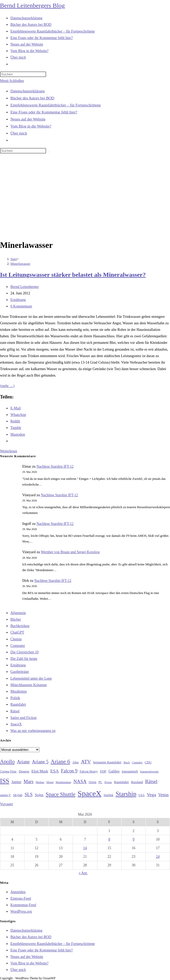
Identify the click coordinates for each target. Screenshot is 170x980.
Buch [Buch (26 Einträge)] (127, 762)
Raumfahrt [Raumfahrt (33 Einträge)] (121, 782)
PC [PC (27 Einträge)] (100, 782)
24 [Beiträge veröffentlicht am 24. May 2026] (158, 857)
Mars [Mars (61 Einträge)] (29, 782)
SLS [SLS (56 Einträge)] (29, 795)
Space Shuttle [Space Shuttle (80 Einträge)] (60, 794)
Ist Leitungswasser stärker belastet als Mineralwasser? (73, 275)
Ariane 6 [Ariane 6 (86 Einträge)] (61, 762)
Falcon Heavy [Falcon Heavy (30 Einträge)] (89, 771)
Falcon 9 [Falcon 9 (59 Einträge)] (69, 771)
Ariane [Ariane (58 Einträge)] (23, 762)
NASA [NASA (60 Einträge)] (80, 782)
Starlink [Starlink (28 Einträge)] (109, 795)
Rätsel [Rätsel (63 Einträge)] (151, 781)
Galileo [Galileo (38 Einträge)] (114, 771)
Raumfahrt (18, 704)
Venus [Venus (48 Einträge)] (163, 795)
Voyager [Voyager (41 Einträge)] (7, 804)
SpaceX (16, 724)
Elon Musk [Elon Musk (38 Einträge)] (40, 771)
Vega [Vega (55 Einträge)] (151, 795)
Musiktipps (19, 691)
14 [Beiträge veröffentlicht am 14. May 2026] (85, 848)
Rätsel (15, 711)
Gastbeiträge (20, 672)
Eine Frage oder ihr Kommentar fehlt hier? (44, 112)
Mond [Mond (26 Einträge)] (50, 782)
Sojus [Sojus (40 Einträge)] (39, 795)
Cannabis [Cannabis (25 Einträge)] (137, 762)
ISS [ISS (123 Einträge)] (5, 781)
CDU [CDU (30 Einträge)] (148, 762)
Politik (15, 698)
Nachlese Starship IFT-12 (55, 466)
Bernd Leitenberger (25, 287)
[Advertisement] (85, 197)
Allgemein (18, 613)
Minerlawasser (20, 264)
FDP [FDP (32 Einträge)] (103, 771)
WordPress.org (21, 911)
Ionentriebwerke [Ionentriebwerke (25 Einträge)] (149, 771)
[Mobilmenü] (12, 81)
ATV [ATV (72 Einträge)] (86, 762)
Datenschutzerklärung (28, 91)
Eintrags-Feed (21, 898)
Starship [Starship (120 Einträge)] (126, 794)
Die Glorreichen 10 (24, 652)
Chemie (16, 639)
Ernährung (18, 300)
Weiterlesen (9, 451)
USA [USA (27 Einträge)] (141, 795)
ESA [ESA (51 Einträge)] (54, 771)
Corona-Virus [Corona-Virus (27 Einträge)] (8, 772)
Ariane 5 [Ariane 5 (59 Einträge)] (40, 762)
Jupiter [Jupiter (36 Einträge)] (16, 782)
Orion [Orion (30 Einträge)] (93, 782)
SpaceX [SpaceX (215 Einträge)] (89, 794)
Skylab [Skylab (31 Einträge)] (18, 795)
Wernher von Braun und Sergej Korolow (70, 552)
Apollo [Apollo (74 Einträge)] (7, 762)
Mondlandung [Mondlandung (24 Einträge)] (64, 782)
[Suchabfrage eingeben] (23, 74)
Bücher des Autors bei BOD (32, 98)
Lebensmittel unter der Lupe (31, 678)
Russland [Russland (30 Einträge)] (137, 782)
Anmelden (18, 892)
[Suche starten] (49, 152)
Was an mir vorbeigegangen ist (33, 731)
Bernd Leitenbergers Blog (32, 5)
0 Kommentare (21, 306)
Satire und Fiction (23, 718)
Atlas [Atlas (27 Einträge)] (76, 762)
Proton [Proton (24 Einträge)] (108, 782)
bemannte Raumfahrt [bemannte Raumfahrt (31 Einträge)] (107, 762)
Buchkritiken (20, 626)
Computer (18, 646)
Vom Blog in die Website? (31, 126)
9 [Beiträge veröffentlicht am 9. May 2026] (133, 839)
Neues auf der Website (28, 119)
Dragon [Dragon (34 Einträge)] (24, 771)
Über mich (19, 133)
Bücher (16, 619)
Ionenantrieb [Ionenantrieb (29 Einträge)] (130, 771)
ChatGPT (17, 632)
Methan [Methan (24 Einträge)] (40, 782)
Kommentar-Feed (23, 905)
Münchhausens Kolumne (29, 685)
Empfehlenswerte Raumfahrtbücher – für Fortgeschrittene (56, 105)
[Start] (14, 259)
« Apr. (83, 873)
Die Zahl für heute (24, 659)
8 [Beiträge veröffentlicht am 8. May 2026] (109, 839)
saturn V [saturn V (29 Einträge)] (5, 795)
